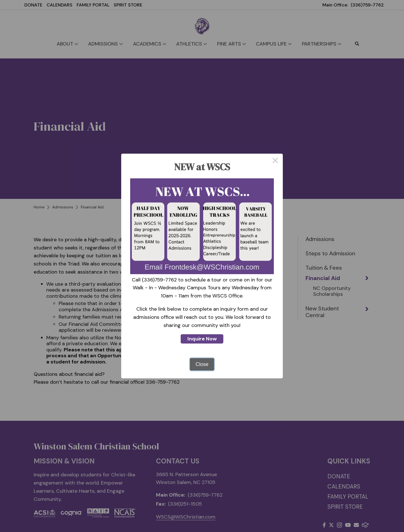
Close (202, 364)
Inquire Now (202, 339)
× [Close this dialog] (275, 161)
